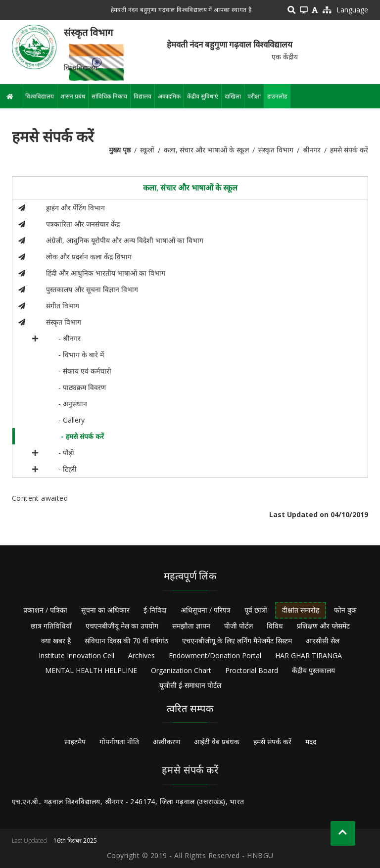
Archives (142, 655)
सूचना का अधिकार (105, 610)
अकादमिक (169, 96)
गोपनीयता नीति (119, 742)
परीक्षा (254, 96)
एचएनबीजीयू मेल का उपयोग (122, 626)
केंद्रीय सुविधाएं (203, 96)
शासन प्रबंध (73, 96)
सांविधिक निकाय (109, 96)
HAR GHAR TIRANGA (309, 655)
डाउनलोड (277, 96)
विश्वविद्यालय (40, 96)
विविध (275, 626)
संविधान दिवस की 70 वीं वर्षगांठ (126, 641)
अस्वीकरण (166, 742)
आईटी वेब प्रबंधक (217, 742)
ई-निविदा (155, 610)
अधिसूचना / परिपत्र (206, 610)
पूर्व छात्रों (256, 610)
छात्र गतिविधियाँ (51, 626)
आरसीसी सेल (323, 641)
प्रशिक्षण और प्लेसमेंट (323, 626)
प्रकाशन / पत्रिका (45, 610)
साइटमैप (75, 742)
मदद (311, 742)
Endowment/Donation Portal (215, 655)
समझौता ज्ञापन (191, 626)
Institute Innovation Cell (76, 655)
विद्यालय (142, 96)
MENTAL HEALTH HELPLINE (91, 670)
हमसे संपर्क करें (272, 742)
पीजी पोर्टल (238, 626)
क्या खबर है (56, 641)
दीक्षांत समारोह (301, 610)
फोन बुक (345, 610)
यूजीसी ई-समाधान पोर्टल (190, 685)
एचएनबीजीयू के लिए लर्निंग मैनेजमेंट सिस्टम (237, 641)
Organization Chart (181, 670)
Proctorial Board (252, 670)
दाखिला (233, 96)
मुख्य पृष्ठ (120, 150)
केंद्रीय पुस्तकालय (313, 670)
